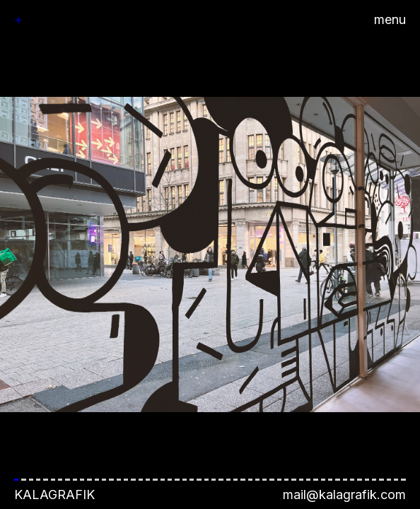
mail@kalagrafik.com (344, 495)
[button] (210, 255)
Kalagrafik (54, 495)
